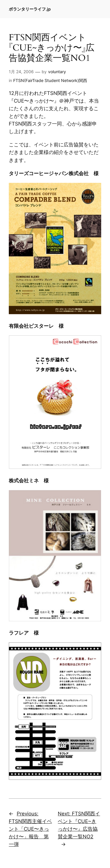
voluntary (57, 72)
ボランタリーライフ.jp (30, 9)
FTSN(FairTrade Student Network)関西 (50, 80)
